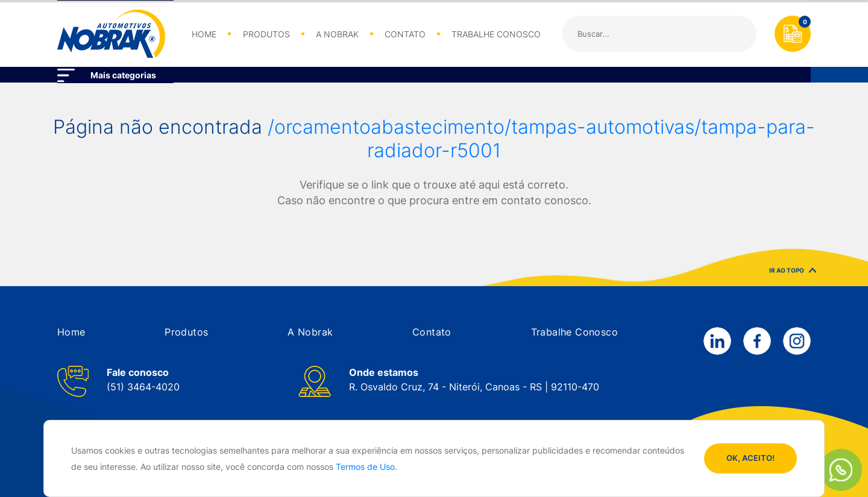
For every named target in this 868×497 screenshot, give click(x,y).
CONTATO (405, 34)
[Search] (659, 34)
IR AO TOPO (793, 273)
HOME (204, 34)
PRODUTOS (266, 34)
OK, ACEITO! (750, 458)
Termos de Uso (365, 467)
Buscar (737, 34)
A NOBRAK (337, 34)
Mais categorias (123, 75)
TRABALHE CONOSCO (496, 34)
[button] (71, 332)
